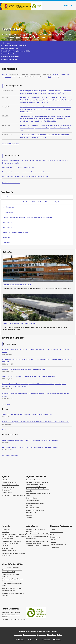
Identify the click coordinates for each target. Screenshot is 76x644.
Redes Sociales (54, 547)
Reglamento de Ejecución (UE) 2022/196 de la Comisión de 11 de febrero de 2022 (30, 448)
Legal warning (42, 635)
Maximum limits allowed (9, 54)
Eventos (52, 535)
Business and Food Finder (10, 48)
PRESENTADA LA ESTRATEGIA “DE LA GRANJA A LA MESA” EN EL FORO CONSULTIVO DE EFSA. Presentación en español (35, 162)
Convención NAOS (7, 548)
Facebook (47, 640)
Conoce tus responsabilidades (10, 567)
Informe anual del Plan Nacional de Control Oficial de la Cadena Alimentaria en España (31, 202)
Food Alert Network (9, 197)
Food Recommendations (10, 60)
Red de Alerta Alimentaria (33, 480)
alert (49, 77)
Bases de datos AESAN (32, 508)
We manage (65, 74)
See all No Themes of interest (11, 183)
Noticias (52, 529)
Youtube (58, 640)
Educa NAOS (5, 532)
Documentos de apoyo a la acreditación (37, 546)
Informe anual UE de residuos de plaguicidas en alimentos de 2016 (25, 176)
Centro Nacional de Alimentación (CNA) (17, 285)
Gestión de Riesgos (31, 498)
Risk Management (8, 207)
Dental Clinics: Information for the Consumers (18, 167)
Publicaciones (54, 542)
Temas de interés (55, 537)
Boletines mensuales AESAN (58, 545)
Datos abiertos (7, 222)
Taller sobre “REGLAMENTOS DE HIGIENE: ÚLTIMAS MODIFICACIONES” (27, 414)
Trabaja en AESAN (7, 490)
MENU (68, 6)
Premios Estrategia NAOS (9, 551)
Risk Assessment (8, 212)
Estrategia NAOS (7, 529)
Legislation (6, 238)
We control (6, 74)
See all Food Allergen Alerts (11, 144)
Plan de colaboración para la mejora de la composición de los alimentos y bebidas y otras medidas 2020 (14, 537)
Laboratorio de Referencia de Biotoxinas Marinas (20, 324)
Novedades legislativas (57, 532)
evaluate (8, 77)
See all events (6, 430)
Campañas (6, 243)
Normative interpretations (10, 57)
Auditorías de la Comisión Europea (12, 588)
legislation (56, 74)
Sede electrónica (7, 493)
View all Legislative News (10, 456)
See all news (6, 404)
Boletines (21, 640)
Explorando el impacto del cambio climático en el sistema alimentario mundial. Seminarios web (35, 422)
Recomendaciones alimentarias (11, 612)
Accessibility (18, 635)
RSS (31, 640)
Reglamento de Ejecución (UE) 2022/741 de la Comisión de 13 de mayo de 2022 (30, 440)
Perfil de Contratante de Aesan (11, 485)
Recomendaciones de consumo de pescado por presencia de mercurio (27, 172)
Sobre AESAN (6, 480)
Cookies (59, 635)
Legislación (29, 515)
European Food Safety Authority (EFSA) (14, 45)
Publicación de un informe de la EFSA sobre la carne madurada (24, 369)
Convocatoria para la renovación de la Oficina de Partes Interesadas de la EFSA (29, 377)
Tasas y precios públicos (9, 487)
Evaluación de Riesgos (32, 501)
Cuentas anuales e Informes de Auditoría (13, 495)
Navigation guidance (30, 635)
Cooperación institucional (9, 482)
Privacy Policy (51, 635)
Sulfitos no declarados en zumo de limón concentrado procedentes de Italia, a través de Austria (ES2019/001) (44, 136)
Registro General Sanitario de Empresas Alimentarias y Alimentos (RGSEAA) (27, 217)
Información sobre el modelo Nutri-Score (14, 619)
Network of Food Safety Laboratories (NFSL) (16, 51)
